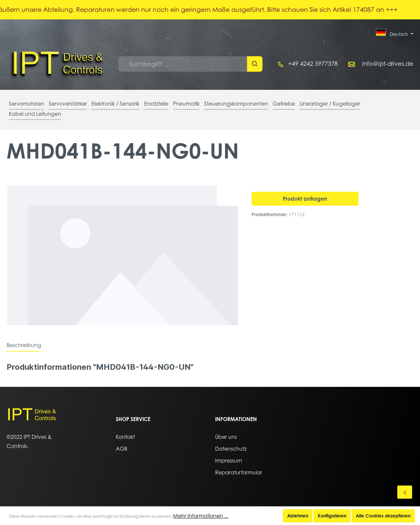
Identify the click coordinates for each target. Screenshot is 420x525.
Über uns (226, 437)
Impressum (229, 461)
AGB (122, 449)
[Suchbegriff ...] (183, 64)
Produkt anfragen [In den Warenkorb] (305, 199)
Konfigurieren (332, 516)
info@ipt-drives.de (388, 64)
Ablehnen (298, 516)
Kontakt (125, 437)
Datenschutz (231, 449)
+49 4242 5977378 (313, 64)
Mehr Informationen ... (201, 516)
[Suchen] (255, 64)
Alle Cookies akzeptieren (383, 516)
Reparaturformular (239, 472)
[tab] (24, 345)
